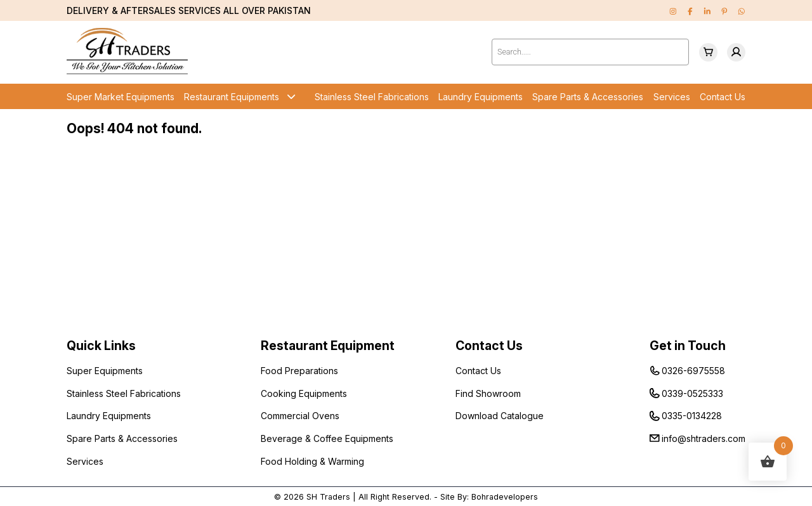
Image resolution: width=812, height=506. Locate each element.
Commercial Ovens (300, 416)
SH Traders (328, 497)
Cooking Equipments (304, 393)
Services (672, 97)
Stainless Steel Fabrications (372, 97)
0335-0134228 (692, 416)
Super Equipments (105, 371)
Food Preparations (299, 371)
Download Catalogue (500, 416)
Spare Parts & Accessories (588, 97)
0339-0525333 (692, 393)
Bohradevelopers (505, 497)
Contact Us (723, 97)
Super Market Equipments (121, 97)
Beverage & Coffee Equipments (327, 438)
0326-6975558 (693, 371)
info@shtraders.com (704, 438)
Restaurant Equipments (232, 97)
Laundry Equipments (481, 97)
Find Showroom (488, 393)
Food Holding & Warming (312, 461)
